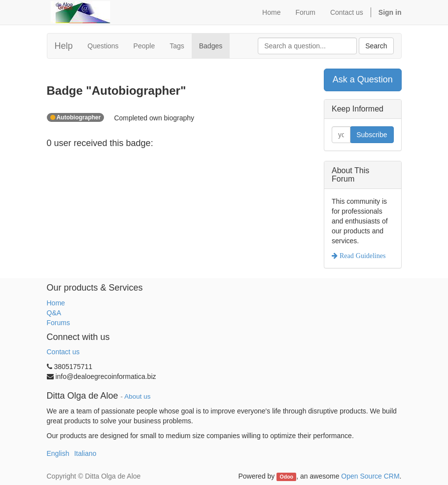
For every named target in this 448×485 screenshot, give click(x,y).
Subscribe (372, 135)
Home (56, 303)
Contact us (63, 352)
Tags (177, 46)
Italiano (85, 453)
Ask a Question (363, 79)
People (144, 46)
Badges (211, 46)
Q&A (54, 313)
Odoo (287, 477)
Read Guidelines (362, 256)
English (58, 453)
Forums (58, 323)
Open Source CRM (370, 476)
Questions (103, 46)
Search (376, 46)
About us (137, 396)
